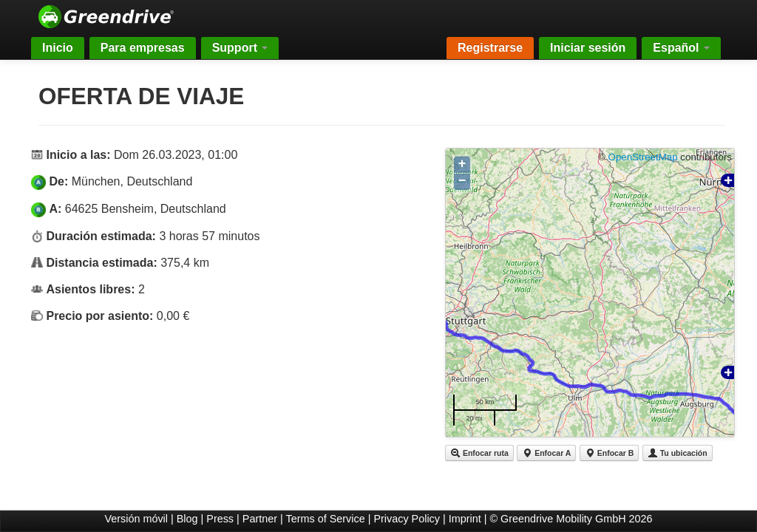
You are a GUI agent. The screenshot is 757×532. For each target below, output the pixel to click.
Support (240, 48)
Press (220, 519)
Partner (260, 519)
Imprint (465, 519)
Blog (187, 519)
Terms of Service (326, 519)
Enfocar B (610, 453)
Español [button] (681, 48)
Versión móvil (136, 519)
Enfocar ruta (479, 453)
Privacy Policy (407, 519)
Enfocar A (546, 453)
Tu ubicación (678, 453)
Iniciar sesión (588, 48)
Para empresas (143, 48)
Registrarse (490, 48)
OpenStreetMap (643, 157)
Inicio (58, 48)
